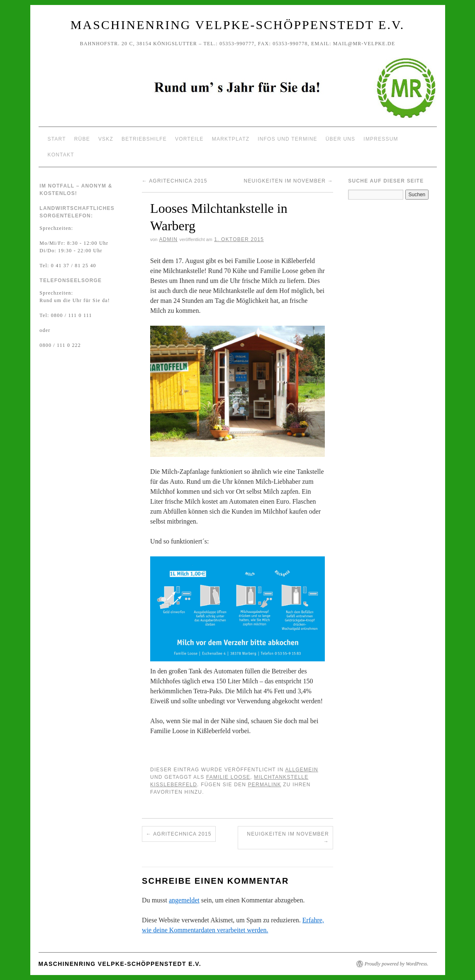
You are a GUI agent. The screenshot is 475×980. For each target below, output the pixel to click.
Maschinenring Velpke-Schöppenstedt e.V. (237, 25)
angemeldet (184, 900)
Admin (168, 239)
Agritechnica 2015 (175, 181)
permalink (265, 785)
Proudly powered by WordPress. (397, 964)
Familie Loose (228, 777)
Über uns (341, 139)
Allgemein (302, 770)
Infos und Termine (287, 139)
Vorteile (189, 139)
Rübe (82, 139)
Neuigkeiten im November (289, 181)
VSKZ (106, 139)
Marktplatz (231, 139)
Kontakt (61, 155)
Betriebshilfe (144, 139)
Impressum (381, 139)
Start (57, 139)
